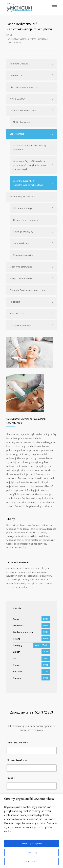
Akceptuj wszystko (32, 843)
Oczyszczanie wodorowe (26, 220)
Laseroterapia (17, 134)
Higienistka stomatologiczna (24, 87)
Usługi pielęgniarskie (20, 325)
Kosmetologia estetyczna (23, 197)
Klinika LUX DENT (18, 99)
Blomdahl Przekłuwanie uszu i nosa (28, 290)
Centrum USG (17, 75)
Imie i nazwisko (17, 743)
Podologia (15, 302)
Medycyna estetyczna (21, 267)
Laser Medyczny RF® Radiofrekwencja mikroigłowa (28, 183)
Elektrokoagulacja (22, 122)
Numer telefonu (17, 760)
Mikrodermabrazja (23, 208)
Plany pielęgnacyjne (23, 255)
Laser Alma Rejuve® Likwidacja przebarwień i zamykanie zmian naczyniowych (29, 165)
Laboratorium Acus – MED (23, 110)
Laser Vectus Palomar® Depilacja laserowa (30, 147)
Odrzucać (32, 861)
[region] (32, 831)
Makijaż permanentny (21, 278)
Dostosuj (32, 852)
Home (9, 35)
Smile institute (17, 313)
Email (11, 778)
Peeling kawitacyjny (23, 232)
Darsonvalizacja (21, 243)
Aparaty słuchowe (19, 64)
